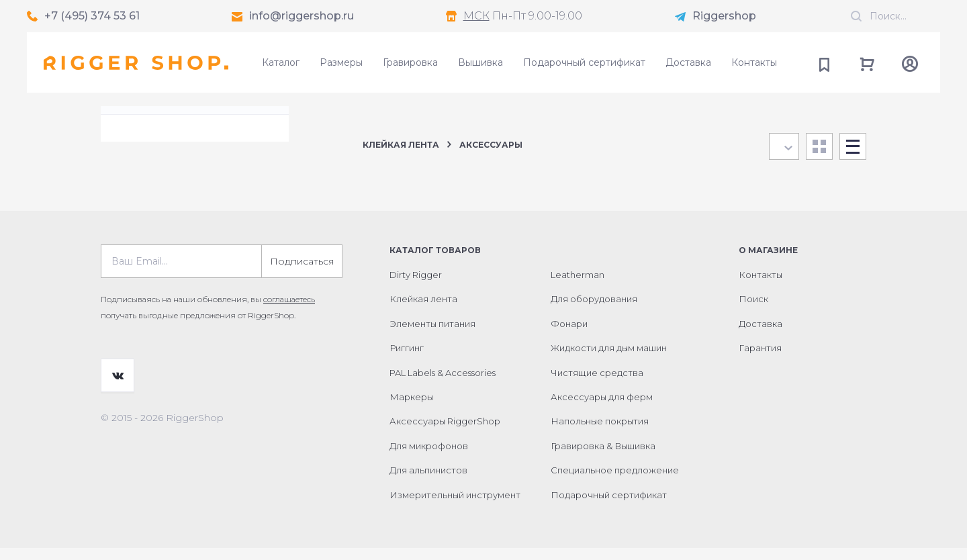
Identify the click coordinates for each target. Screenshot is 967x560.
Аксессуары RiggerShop (445, 433)
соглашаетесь (289, 311)
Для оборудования (594, 311)
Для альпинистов (428, 482)
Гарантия (760, 360)
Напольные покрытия (600, 433)
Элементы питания (432, 336)
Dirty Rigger (416, 287)
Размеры (341, 62)
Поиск (753, 311)
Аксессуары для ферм (602, 409)
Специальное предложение (615, 482)
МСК (476, 16)
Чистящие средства (597, 385)
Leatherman (578, 287)
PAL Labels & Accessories (443, 385)
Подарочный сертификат (584, 62)
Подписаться (302, 273)
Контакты (754, 62)
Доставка (688, 62)
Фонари (569, 336)
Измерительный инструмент (455, 507)
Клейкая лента (401, 145)
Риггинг (407, 360)
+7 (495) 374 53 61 (92, 16)
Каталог (281, 62)
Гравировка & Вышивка (603, 458)
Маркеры (411, 409)
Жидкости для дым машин (609, 360)
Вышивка (480, 62)
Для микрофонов (429, 458)
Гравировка (410, 62)
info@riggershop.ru (302, 16)
